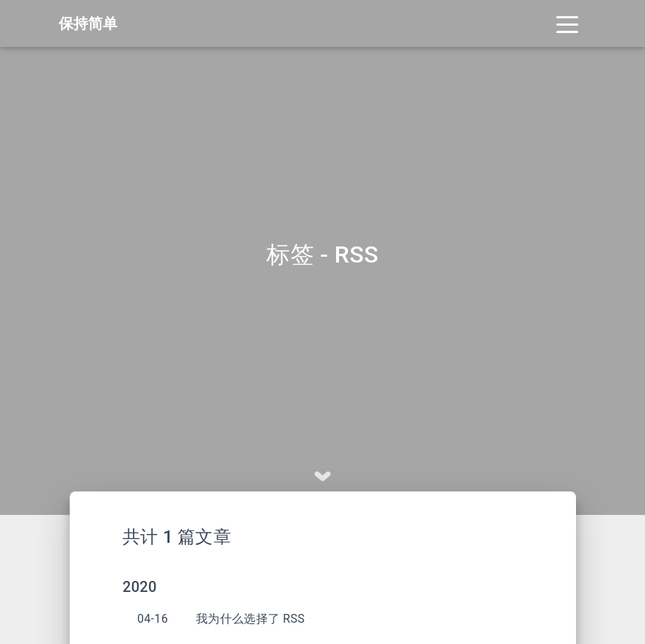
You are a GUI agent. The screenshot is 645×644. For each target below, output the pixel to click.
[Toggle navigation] (567, 23)
